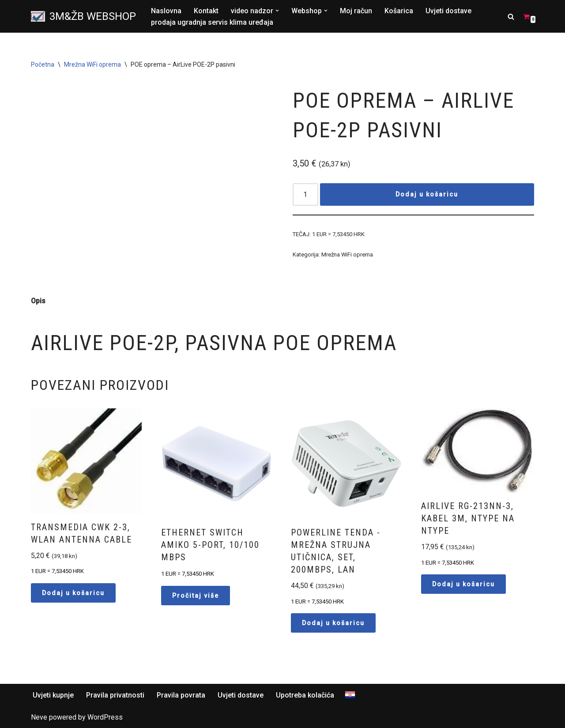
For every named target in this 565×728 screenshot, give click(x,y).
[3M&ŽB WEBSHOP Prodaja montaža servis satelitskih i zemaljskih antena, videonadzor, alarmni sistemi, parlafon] (83, 16)
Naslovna (166, 11)
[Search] (511, 17)
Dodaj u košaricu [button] (73, 593)
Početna (43, 64)
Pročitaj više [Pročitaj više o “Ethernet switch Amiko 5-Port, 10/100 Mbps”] (196, 596)
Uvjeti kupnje (53, 695)
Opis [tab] (38, 301)
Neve (39, 717)
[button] (277, 11)
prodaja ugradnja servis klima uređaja (212, 22)
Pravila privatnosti (115, 695)
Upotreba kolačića (305, 695)
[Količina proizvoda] (305, 194)
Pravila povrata (181, 695)
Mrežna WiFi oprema (92, 64)
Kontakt (206, 11)
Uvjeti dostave (448, 11)
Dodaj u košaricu (427, 194)
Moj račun (356, 11)
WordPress (105, 717)
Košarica (399, 11)
